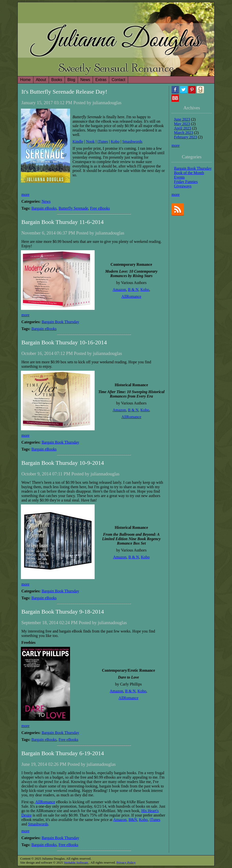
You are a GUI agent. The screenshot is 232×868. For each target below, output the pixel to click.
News (46, 201)
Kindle (78, 142)
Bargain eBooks (44, 208)
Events (179, 177)
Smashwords (132, 142)
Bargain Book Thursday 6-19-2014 (63, 753)
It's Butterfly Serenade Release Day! (64, 92)
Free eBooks (100, 208)
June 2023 (182, 119)
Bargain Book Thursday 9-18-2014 (63, 612)
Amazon (119, 290)
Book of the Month (189, 173)
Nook (90, 142)
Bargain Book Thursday (60, 322)
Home (25, 80)
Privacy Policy (126, 862)
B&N (133, 820)
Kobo (115, 142)
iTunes (103, 142)
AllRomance (131, 296)
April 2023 (183, 128)
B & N (133, 290)
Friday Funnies (186, 182)
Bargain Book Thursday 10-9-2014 (63, 463)
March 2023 (184, 133)
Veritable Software (76, 862)
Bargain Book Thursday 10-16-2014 (64, 342)
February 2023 (186, 137)
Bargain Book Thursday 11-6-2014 (63, 222)
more (25, 194)
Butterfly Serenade (73, 208)
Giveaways (183, 186)
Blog (71, 80)
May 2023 (182, 124)
